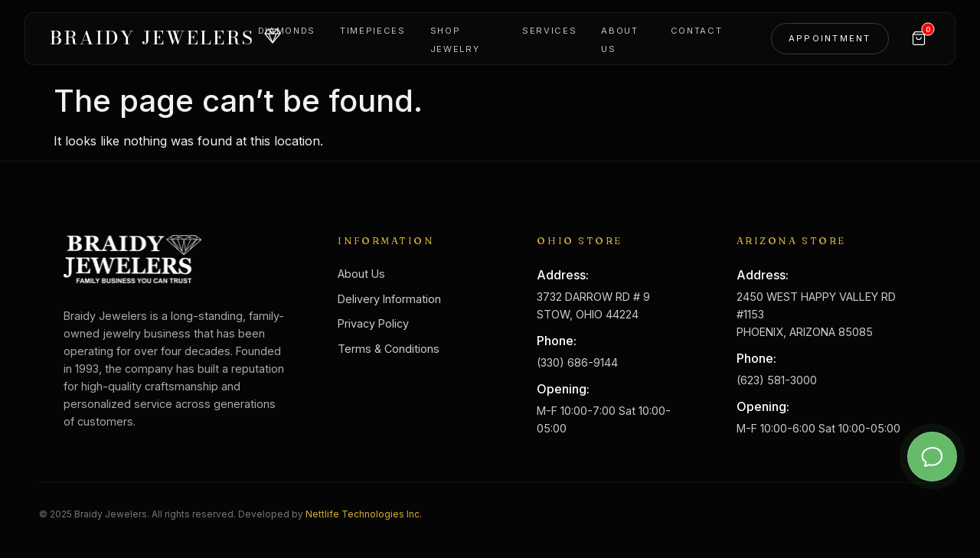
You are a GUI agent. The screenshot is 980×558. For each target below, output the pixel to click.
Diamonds (287, 31)
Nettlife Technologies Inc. (364, 514)
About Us (361, 274)
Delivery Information (389, 299)
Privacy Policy (373, 323)
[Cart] (919, 38)
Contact (697, 31)
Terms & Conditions (389, 349)
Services (549, 31)
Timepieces (373, 31)
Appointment (830, 38)
